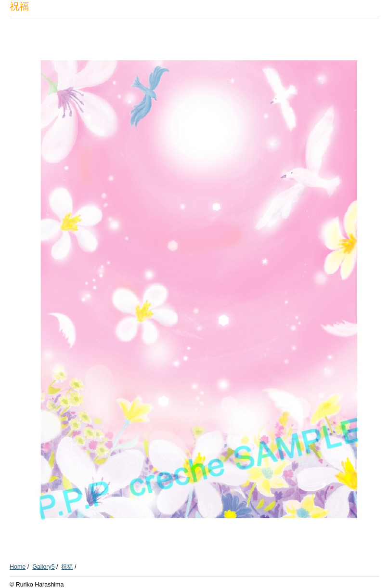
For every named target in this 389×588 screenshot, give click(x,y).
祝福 (67, 567)
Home (18, 567)
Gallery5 (43, 567)
